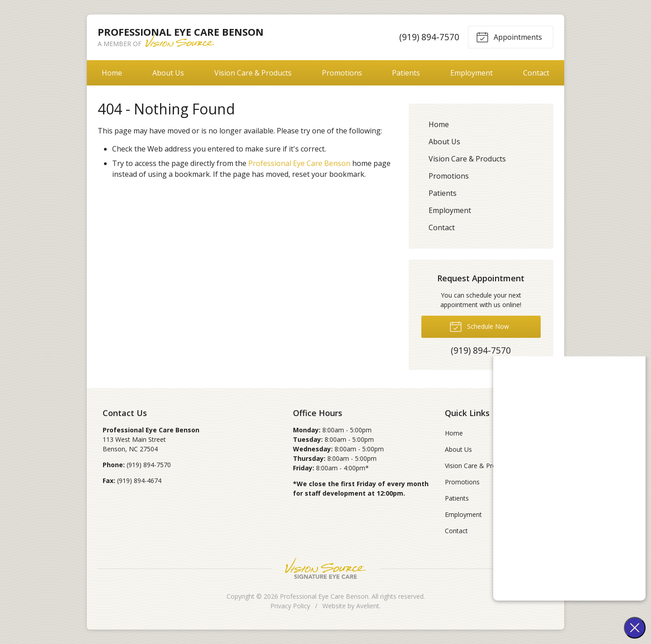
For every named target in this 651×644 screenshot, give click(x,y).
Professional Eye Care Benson (299, 163)
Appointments (509, 37)
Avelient (368, 606)
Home (112, 73)
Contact (536, 73)
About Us (168, 73)
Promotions (342, 73)
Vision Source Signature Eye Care (325, 568)
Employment (472, 73)
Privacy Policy (290, 606)
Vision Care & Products (253, 73)
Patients (406, 73)
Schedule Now (479, 326)
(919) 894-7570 (429, 37)
